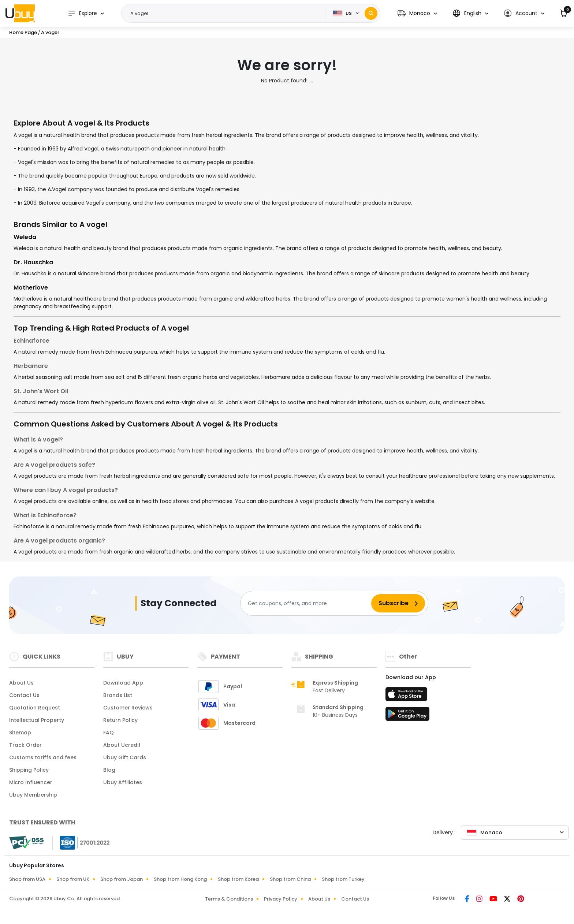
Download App (123, 683)
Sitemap (20, 733)
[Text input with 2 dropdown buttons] (226, 14)
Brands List (118, 695)
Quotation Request (35, 708)
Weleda (25, 237)
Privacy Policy (281, 899)
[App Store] (407, 696)
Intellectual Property (37, 720)
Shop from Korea (238, 879)
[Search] (371, 13)
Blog (109, 770)
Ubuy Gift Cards (125, 757)
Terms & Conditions (229, 899)
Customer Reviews (128, 708)
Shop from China (290, 879)
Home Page (23, 32)
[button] (417, 13)
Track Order (25, 745)
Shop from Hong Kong (180, 879)
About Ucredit (122, 745)
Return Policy (120, 720)
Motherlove (31, 288)
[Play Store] (407, 716)
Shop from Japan (122, 879)
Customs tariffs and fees (43, 757)
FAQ (109, 733)
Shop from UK (73, 879)
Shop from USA (27, 879)
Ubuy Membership (33, 795)
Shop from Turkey (343, 879)
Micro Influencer (31, 782)
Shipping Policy (29, 770)
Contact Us (24, 695)
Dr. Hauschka (33, 262)
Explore (82, 13)
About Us (21, 683)
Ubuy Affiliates (123, 782)
